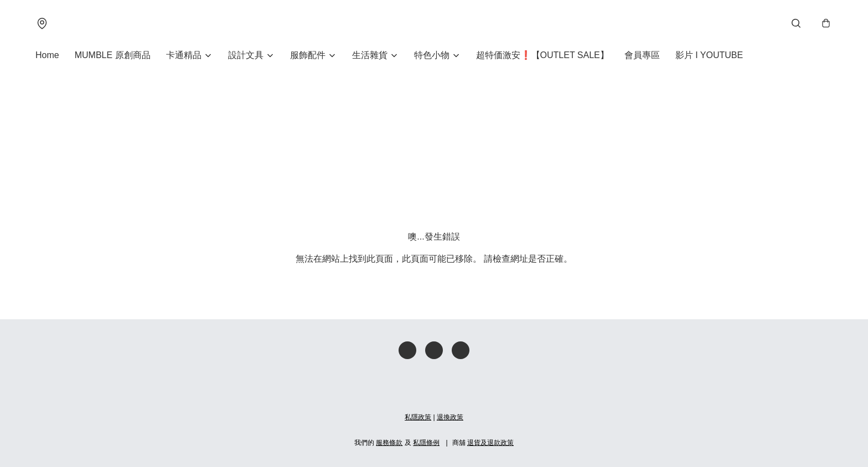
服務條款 (389, 443)
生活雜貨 (370, 55)
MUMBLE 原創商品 (113, 55)
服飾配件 (308, 55)
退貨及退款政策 (490, 443)
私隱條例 (426, 443)
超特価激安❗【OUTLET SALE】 (542, 55)
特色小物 (432, 55)
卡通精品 (184, 55)
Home (47, 55)
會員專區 (642, 55)
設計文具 (246, 55)
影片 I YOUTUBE (709, 55)
